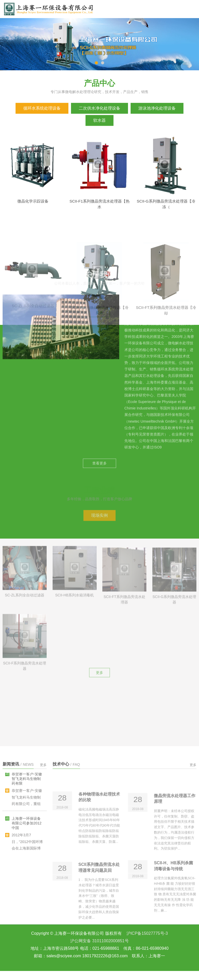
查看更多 (99, 317)
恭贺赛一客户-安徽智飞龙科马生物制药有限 (27, 782)
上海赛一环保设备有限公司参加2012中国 (27, 827)
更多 (99, 530)
